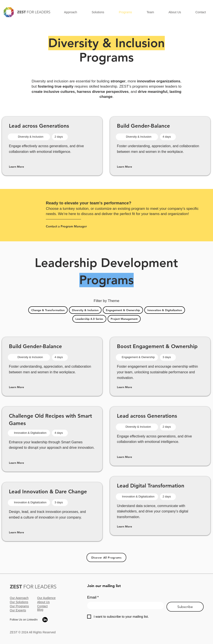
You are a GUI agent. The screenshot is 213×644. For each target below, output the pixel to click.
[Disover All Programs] (106, 557)
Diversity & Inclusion (85, 310)
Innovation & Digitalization (165, 310)
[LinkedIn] (45, 620)
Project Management (124, 319)
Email (93, 597)
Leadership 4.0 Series (89, 319)
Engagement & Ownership (123, 310)
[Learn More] (24, 167)
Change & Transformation (48, 310)
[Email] (124, 606)
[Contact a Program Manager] (69, 226)
